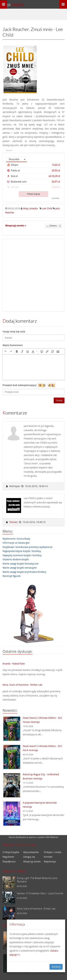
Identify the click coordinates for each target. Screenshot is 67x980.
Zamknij (56, 967)
